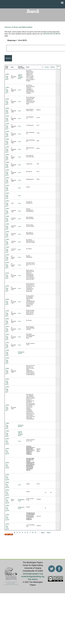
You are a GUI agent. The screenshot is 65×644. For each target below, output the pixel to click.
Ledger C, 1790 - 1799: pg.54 (7, 90)
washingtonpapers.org (33, 574)
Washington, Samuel (21, 353)
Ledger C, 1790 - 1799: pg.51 (7, 157)
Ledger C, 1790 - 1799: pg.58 (7, 77)
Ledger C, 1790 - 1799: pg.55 (7, 196)
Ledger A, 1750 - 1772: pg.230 (7, 485)
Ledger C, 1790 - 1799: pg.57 (7, 389)
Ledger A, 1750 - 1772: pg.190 (7, 500)
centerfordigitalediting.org (33, 577)
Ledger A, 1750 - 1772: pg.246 (7, 451)
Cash (19, 90)
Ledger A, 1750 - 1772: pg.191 (7, 492)
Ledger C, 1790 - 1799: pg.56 (7, 353)
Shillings (53, 67)
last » (49, 532)
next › (43, 532)
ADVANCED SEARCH (52, 34)
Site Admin (33, 579)
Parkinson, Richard (21, 426)
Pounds (47, 67)
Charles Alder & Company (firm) (21, 77)
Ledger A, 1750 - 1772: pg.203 (7, 441)
